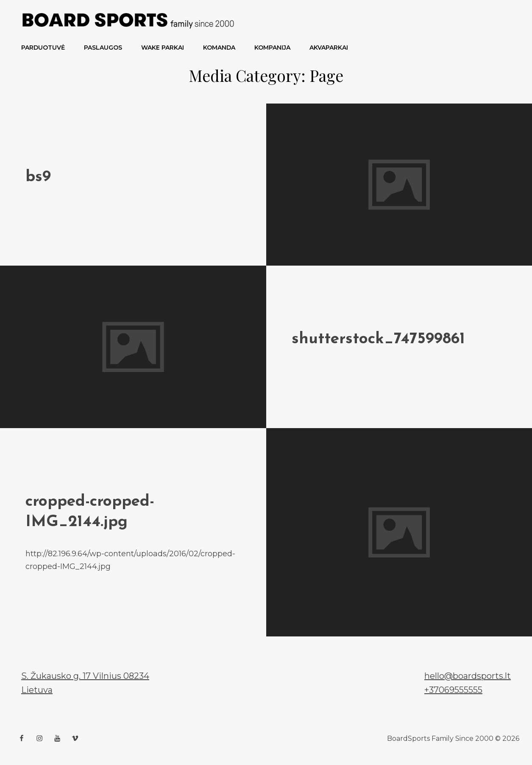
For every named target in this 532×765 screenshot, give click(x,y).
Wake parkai (163, 48)
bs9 (38, 177)
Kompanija (272, 48)
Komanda (219, 48)
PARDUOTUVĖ (43, 48)
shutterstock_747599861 (378, 339)
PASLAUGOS (103, 48)
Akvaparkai (329, 48)
